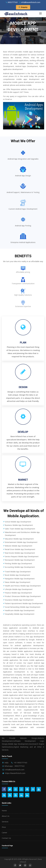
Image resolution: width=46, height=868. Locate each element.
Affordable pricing (23, 272)
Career (4, 833)
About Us (6, 816)
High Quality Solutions (23, 295)
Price (4, 827)
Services (5, 822)
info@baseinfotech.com (15, 770)
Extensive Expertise (23, 306)
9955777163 (12, 2)
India (6, 763)
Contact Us (6, 838)
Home (4, 37)
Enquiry (23, 7)
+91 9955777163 (20, 763)
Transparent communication (23, 283)
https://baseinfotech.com (15, 773)
